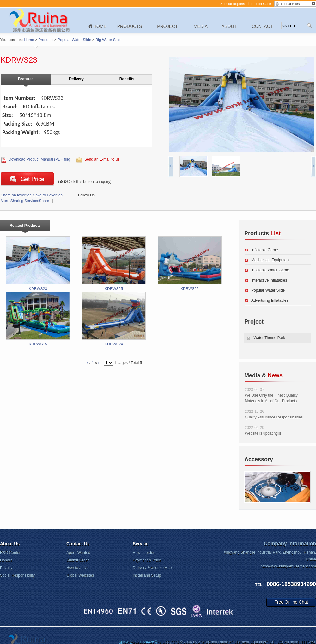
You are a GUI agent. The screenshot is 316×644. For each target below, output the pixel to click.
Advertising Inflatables (270, 300)
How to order (144, 553)
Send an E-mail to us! (103, 159)
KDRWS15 (38, 319)
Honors (6, 560)
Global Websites (80, 575)
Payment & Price (147, 560)
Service (141, 544)
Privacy (6, 568)
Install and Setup (147, 575)
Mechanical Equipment (270, 260)
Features (26, 79)
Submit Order (78, 560)
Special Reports (233, 4)
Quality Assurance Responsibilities (274, 417)
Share (25, 201)
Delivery (76, 79)
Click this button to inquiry (27, 179)
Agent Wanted (78, 553)
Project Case (261, 4)
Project (167, 26)
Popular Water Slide (74, 40)
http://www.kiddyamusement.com (288, 566)
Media (201, 26)
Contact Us (78, 544)
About (229, 26)
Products (130, 26)
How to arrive (78, 568)
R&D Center (10, 553)
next (313, 167)
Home (100, 26)
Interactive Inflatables (269, 280)
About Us (10, 544)
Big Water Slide (108, 40)
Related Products (25, 226)
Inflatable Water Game (270, 270)
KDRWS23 (38, 264)
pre (171, 167)
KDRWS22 (190, 264)
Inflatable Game (265, 250)
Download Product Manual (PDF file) (39, 159)
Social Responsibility (17, 575)
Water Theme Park (270, 338)
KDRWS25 (114, 264)
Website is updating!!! (263, 433)
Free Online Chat (291, 602)
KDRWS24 (114, 319)
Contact (262, 26)
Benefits (127, 79)
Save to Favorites (32, 195)
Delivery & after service (152, 568)
